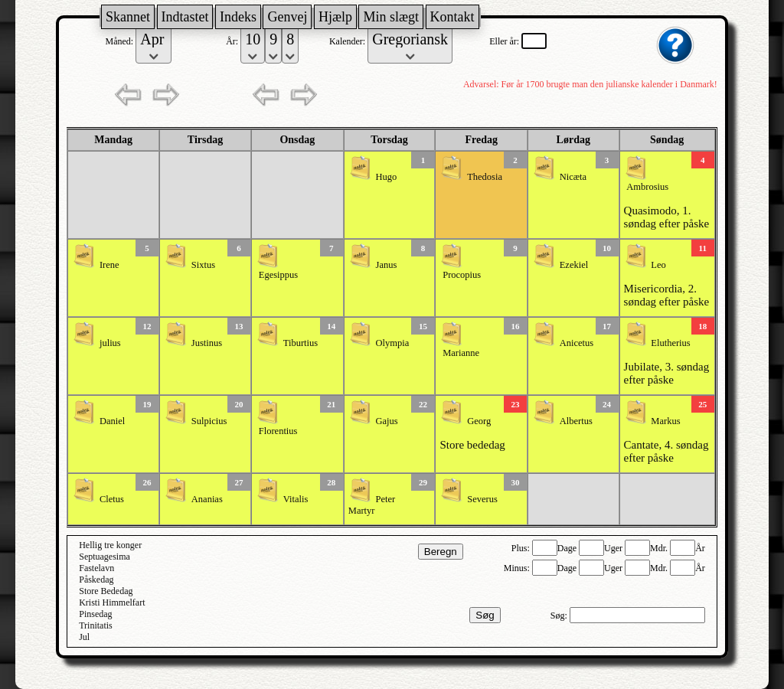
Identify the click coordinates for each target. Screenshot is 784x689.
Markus (665, 421)
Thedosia (485, 177)
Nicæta (573, 177)
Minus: (518, 568)
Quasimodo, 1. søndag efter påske (667, 217)
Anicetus (577, 343)
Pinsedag (95, 614)
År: (233, 41)
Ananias (207, 499)
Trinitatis (96, 625)
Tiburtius (301, 343)
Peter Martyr (372, 505)
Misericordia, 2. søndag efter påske (667, 295)
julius (110, 343)
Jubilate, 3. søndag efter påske (667, 373)
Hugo (387, 177)
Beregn (441, 552)
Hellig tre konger (110, 545)
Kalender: (348, 41)
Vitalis (296, 499)
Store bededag (472, 445)
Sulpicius (209, 421)
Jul (84, 637)
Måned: (121, 41)
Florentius (278, 431)
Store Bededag (106, 591)
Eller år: (505, 41)
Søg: (560, 616)
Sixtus (203, 265)
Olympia (393, 343)
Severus (482, 499)
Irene (109, 265)
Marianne (461, 353)
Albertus (576, 421)
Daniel (112, 421)
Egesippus (278, 275)
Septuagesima (105, 557)
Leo (658, 265)
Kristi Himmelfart (112, 602)
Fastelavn (96, 568)
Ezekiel (574, 265)
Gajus (387, 421)
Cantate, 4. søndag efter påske (666, 451)
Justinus (207, 343)
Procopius (462, 275)
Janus (387, 265)
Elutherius (670, 343)
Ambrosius (647, 187)
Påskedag (96, 580)
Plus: (522, 548)
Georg (479, 421)
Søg (485, 615)
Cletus (112, 499)
